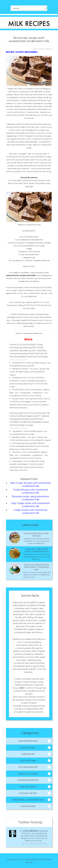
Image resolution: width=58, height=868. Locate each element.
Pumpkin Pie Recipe (28, 780)
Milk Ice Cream (28, 787)
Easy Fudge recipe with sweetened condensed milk (30, 505)
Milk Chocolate (28, 774)
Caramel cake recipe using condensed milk (37, 550)
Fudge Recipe (28, 806)
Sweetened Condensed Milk (28, 800)
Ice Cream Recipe (28, 767)
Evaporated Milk (28, 741)
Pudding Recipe (28, 793)
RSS (44, 859)
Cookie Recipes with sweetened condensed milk (30, 491)
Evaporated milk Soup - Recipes (37, 535)
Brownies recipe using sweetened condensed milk (30, 498)
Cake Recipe (28, 754)
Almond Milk (28, 748)
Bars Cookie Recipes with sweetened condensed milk (30, 484)
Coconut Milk (28, 761)
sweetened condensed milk (21, 275)
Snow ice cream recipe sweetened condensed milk (37, 567)
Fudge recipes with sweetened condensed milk (30, 511)
